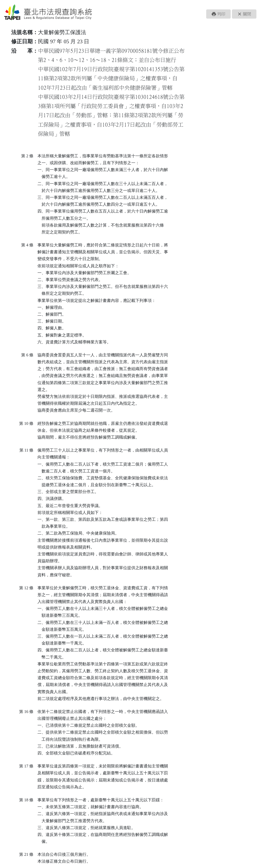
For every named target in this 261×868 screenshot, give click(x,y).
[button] (218, 14)
